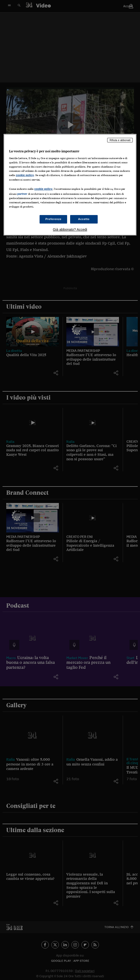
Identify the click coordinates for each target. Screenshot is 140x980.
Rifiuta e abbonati (120, 140)
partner (22, 194)
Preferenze (53, 219)
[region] (70, 185)
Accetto (84, 219)
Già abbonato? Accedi (70, 230)
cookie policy (25, 175)
